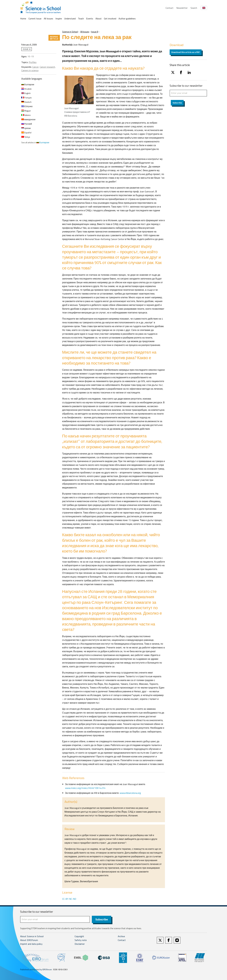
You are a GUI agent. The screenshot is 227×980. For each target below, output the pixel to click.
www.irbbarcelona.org (130, 793)
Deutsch (26, 102)
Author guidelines (127, 19)
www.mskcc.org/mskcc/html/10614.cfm (85, 788)
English (26, 93)
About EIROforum (29, 940)
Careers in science (30, 70)
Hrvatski (26, 89)
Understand (70, 19)
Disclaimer (80, 944)
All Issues (48, 19)
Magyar (26, 111)
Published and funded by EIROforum (36, 970)
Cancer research (47, 67)
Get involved (110, 19)
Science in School (70, 32)
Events (90, 19)
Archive (121, 937)
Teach (81, 19)
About (99, 19)
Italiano (26, 115)
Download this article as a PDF (186, 52)
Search (194, 8)
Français (26, 98)
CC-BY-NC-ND (69, 899)
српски (26, 128)
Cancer (35, 67)
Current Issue (35, 19)
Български (28, 84)
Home (23, 19)
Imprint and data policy (31, 944)
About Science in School (32, 937)
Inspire (59, 19)
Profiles (33, 62)
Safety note (81, 940)
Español (26, 133)
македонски (28, 119)
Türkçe (26, 137)
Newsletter (182, 8)
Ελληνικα (27, 106)
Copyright (79, 937)
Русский (27, 124)
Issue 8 (95, 32)
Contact (169, 8)
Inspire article (54, 38)
